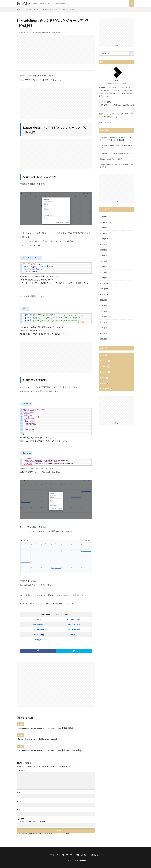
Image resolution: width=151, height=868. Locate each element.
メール (19, 801)
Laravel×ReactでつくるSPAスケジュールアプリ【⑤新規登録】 (46, 728)
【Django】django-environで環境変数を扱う (116, 153)
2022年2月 (105, 272)
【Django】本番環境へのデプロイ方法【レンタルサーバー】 (116, 147)
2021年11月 (106, 289)
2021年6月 (105, 317)
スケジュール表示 (74, 625)
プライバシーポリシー (80, 855)
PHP (34, 4)
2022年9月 (105, 244)
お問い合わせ (61, 4)
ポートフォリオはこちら (107, 123)
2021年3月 (105, 333)
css (104, 355)
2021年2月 (105, 339)
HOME (21, 10)
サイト (19, 810)
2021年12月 (106, 283)
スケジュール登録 (38, 630)
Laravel (53, 32)
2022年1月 (105, 278)
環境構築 (38, 619)
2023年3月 (105, 233)
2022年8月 (105, 250)
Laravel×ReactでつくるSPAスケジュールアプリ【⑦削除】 (58, 9)
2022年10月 (106, 239)
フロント (50, 4)
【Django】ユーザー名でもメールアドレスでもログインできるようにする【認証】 (116, 139)
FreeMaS (82, 860)
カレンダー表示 (38, 625)
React (36, 9)
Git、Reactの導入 (74, 619)
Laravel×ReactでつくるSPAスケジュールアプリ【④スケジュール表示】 (50, 750)
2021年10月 (106, 295)
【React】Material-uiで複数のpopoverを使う (38, 739)
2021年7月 (105, 311)
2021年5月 (105, 322)
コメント (21, 771)
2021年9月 (105, 300)
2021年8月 (105, 306)
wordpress (107, 389)
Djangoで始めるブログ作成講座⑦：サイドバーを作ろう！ (116, 166)
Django (106, 361)
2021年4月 (105, 328)
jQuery (106, 366)
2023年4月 (105, 228)
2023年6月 (105, 217)
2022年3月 (105, 267)
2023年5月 (105, 222)
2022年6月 (105, 261)
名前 (18, 792)
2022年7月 (105, 256)
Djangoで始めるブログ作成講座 (111, 159)
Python (42, 4)
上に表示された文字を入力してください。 (32, 821)
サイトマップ (62, 855)
